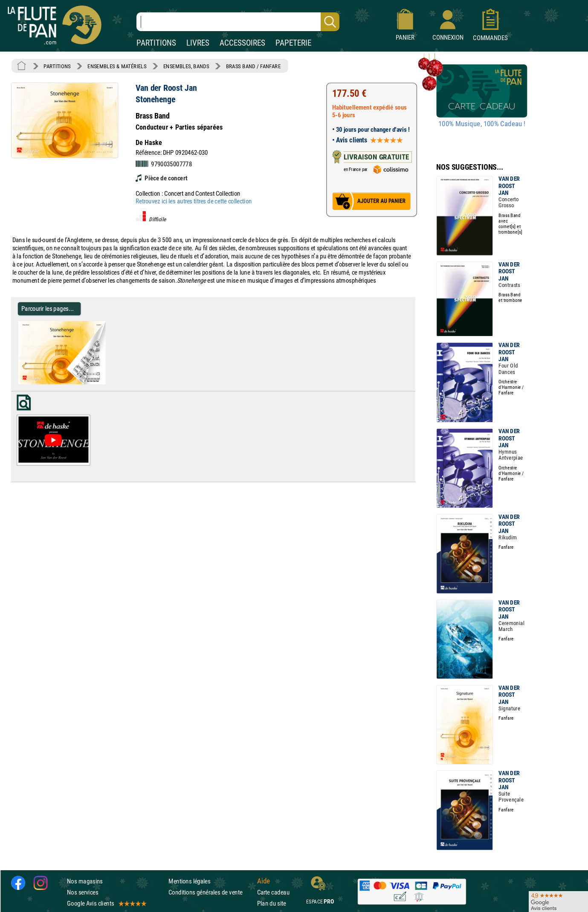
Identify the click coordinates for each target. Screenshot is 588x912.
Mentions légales (189, 881)
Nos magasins (85, 881)
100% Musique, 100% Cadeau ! (482, 124)
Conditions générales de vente (211, 892)
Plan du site (272, 903)
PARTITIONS (156, 43)
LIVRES (198, 43)
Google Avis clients (106, 903)
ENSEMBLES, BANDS (186, 66)
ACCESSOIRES (242, 43)
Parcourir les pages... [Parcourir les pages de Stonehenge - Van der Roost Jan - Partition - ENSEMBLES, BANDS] (48, 308)
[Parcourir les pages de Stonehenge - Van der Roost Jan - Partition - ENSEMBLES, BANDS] (102, 382)
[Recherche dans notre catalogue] (238, 22)
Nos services (83, 892)
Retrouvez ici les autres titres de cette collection (194, 201)
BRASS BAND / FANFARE (253, 66)
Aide (264, 881)
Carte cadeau (273, 892)
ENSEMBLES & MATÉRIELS (117, 66)
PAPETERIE (293, 43)
